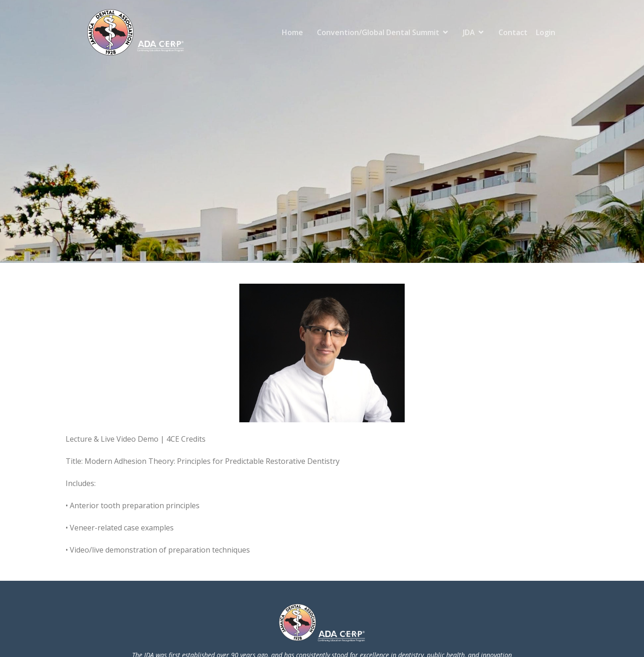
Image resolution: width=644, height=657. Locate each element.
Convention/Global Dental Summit (378, 32)
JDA (469, 32)
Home (292, 32)
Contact (513, 32)
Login (546, 32)
